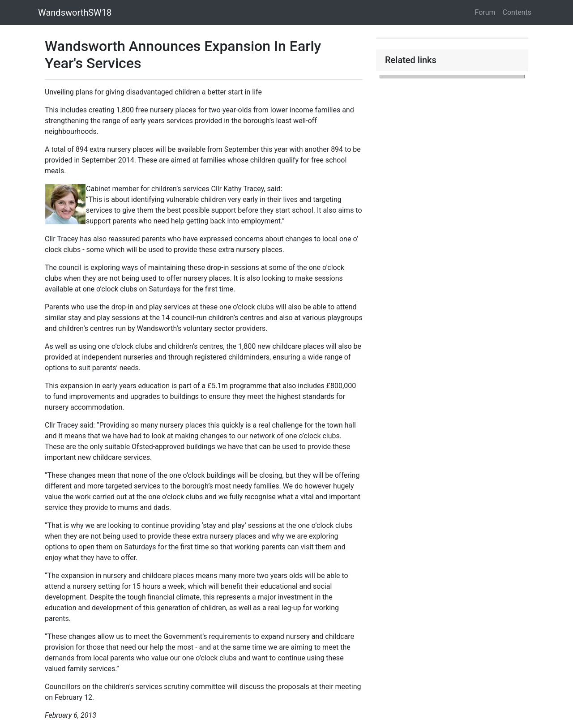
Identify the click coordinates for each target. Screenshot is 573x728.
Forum (485, 12)
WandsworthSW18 (75, 13)
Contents (517, 12)
